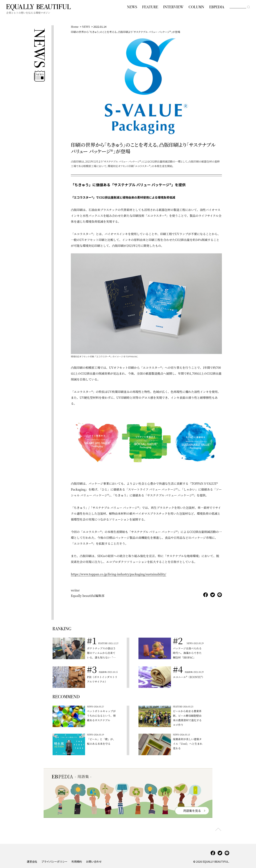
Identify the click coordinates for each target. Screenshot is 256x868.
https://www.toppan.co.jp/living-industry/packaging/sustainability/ (119, 574)
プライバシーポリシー (54, 861)
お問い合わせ (94, 861)
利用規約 (77, 861)
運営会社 (32, 861)
